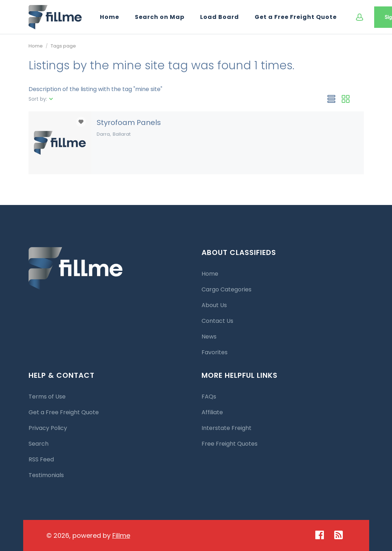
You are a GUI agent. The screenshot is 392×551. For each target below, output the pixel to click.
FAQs (209, 397)
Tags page (63, 46)
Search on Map (160, 17)
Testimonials (46, 475)
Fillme (121, 535)
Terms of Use (47, 397)
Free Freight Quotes (230, 444)
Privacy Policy (48, 428)
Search (39, 444)
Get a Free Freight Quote (296, 17)
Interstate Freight (226, 428)
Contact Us (217, 321)
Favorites (215, 352)
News (209, 337)
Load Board (220, 17)
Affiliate (212, 412)
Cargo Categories (226, 289)
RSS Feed (41, 459)
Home (110, 17)
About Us (214, 305)
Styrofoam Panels (129, 122)
